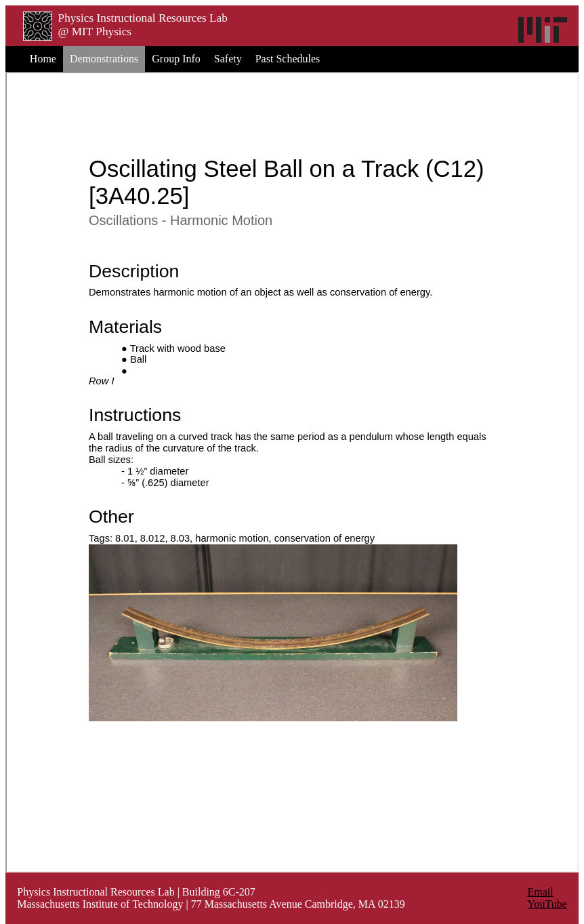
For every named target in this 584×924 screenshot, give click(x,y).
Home (43, 59)
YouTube (547, 904)
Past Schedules (288, 59)
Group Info (176, 59)
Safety (228, 59)
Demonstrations (104, 59)
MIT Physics (102, 32)
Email (541, 892)
